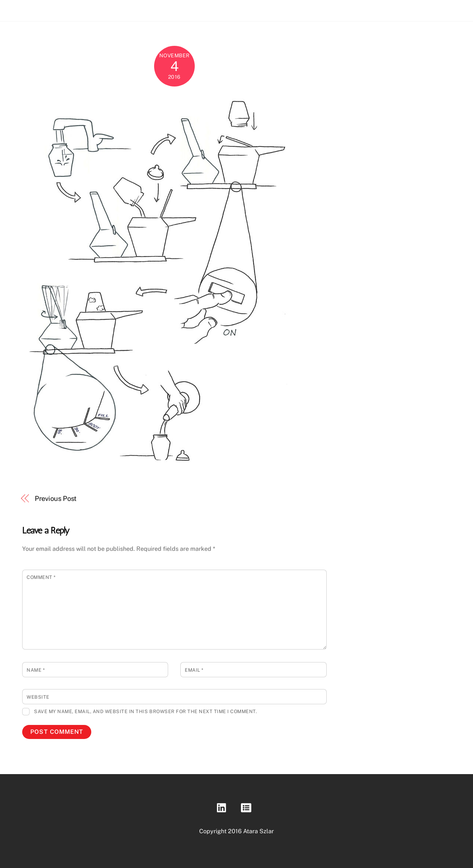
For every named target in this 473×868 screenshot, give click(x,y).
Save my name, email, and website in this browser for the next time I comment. (145, 711)
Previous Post (56, 499)
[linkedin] (223, 808)
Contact (448, 8)
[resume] (247, 808)
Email (194, 670)
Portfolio (389, 8)
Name (36, 670)
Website (38, 697)
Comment (41, 577)
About (419, 8)
